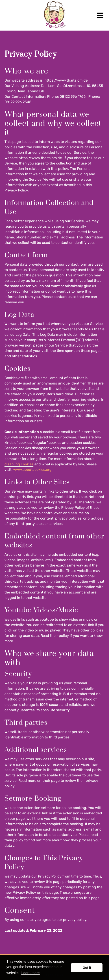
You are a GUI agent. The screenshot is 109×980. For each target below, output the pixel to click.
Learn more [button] (31, 973)
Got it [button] (87, 968)
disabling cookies (19, 464)
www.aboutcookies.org (32, 470)
